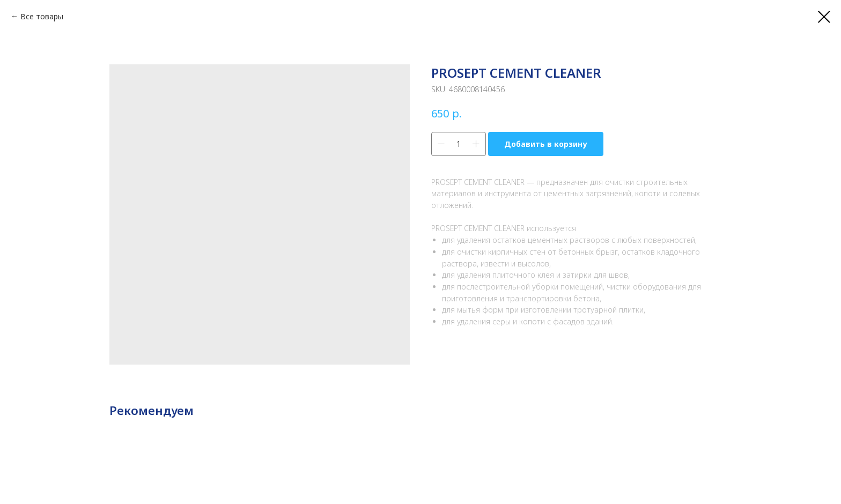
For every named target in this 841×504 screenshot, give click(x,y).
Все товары (42, 16)
